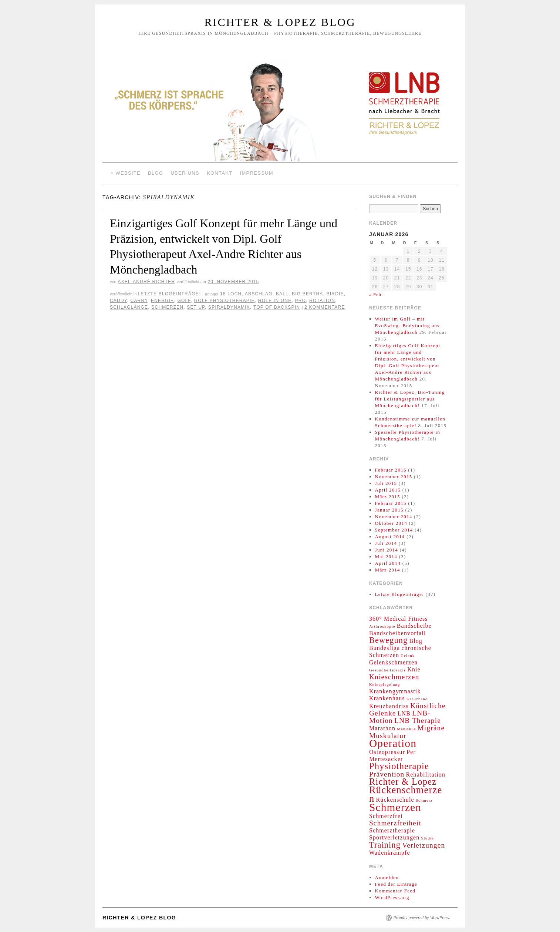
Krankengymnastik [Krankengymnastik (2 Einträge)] (395, 691)
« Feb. (376, 295)
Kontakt (220, 173)
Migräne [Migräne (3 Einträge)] (431, 728)
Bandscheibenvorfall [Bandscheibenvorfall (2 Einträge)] (398, 633)
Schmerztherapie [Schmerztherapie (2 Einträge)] (392, 830)
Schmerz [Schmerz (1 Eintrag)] (424, 800)
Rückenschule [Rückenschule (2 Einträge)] (395, 800)
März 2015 (388, 497)
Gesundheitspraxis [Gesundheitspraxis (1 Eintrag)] (387, 670)
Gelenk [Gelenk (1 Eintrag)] (408, 656)
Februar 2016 (391, 470)
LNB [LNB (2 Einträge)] (404, 713)
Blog (156, 173)
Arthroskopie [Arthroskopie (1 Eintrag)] (382, 626)
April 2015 (388, 490)
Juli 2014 (386, 543)
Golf (184, 301)
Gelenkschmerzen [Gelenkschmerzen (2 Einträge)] (393, 662)
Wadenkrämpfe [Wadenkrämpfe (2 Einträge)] (390, 853)
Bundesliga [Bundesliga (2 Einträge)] (384, 648)
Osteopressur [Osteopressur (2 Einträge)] (387, 752)
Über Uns (185, 173)
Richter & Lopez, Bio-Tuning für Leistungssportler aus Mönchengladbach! (410, 399)
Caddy (118, 301)
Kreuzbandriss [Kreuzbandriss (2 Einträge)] (389, 706)
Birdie (335, 294)
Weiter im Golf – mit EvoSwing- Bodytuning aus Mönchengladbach (407, 326)
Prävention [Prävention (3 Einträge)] (387, 774)
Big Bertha (307, 294)
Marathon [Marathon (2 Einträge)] (382, 728)
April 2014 (388, 563)
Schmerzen (167, 307)
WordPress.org (392, 897)
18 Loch (231, 294)
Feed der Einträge (396, 884)
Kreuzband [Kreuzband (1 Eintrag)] (417, 699)
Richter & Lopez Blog (280, 22)
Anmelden (387, 877)
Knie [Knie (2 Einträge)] (414, 669)
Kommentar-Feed (395, 891)
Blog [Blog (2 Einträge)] (416, 641)
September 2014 (394, 530)
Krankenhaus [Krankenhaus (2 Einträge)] (387, 698)
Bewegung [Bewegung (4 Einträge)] (388, 640)
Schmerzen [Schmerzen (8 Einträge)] (395, 807)
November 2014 (394, 517)
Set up (196, 307)
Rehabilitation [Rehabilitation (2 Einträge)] (426, 775)
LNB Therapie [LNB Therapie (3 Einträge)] (418, 720)
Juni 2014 (387, 550)
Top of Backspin (277, 307)
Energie (162, 301)
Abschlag (259, 294)
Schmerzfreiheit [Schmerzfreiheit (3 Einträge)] (395, 823)
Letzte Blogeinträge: (169, 294)
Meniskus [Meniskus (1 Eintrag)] (406, 729)
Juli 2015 (386, 483)
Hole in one (275, 301)
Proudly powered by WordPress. (422, 918)
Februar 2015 (391, 503)
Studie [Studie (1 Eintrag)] (428, 838)
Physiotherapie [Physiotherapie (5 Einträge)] (399, 766)
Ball (282, 294)
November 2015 (394, 477)
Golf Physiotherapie (225, 301)
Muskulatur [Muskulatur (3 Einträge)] (388, 736)
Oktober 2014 (391, 523)
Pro (301, 301)
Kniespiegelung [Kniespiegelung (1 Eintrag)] (385, 685)
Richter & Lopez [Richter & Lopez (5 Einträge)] (403, 782)
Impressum (257, 173)
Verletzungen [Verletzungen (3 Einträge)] (424, 845)
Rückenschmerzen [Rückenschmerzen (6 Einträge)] (406, 794)
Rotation (322, 301)
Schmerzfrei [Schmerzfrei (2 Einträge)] (386, 816)
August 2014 (390, 537)
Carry (139, 301)
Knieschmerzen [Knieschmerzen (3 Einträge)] (394, 677)
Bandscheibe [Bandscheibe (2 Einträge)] (414, 626)
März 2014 (388, 570)
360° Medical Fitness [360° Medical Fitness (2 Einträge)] (399, 619)
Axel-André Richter (146, 282)
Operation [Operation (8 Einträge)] (393, 743)
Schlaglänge (129, 307)
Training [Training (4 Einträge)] (385, 845)
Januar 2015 (389, 510)
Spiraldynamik (229, 307)
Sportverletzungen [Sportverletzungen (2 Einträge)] (394, 837)
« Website (126, 173)
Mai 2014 (386, 556)
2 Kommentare (325, 307)
